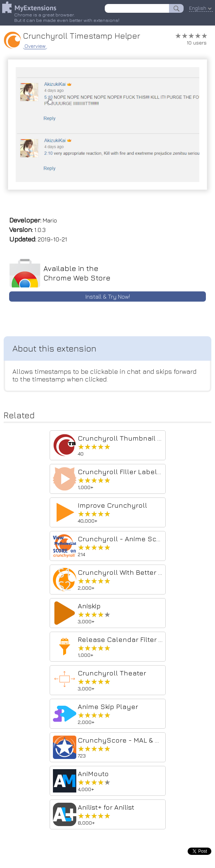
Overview (35, 46)
